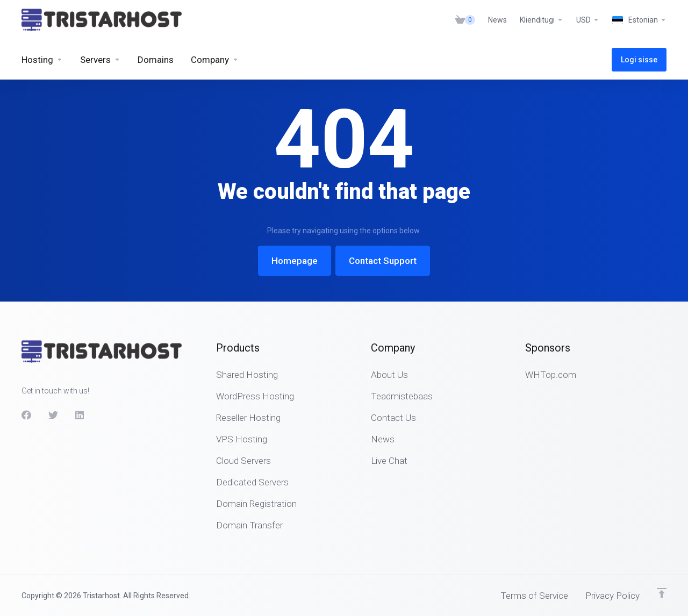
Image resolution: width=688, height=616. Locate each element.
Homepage (295, 261)
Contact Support (383, 261)
